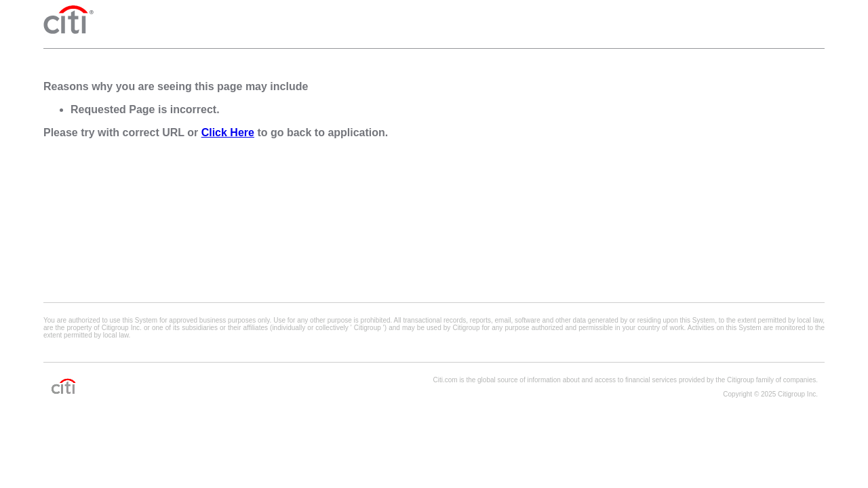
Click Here (228, 133)
